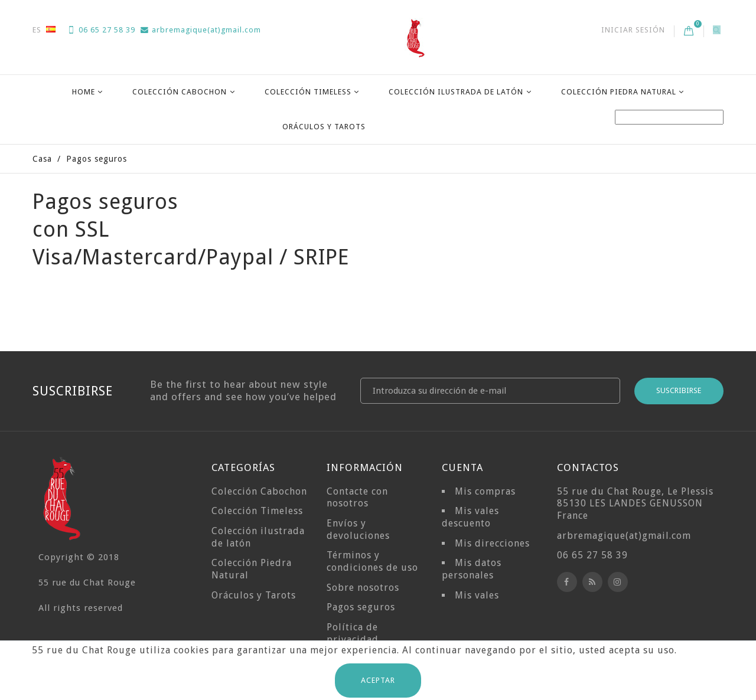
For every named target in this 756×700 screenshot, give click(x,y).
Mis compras (485, 491)
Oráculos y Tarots (324, 127)
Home (84, 92)
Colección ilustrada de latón (456, 92)
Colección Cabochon (180, 92)
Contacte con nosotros (357, 498)
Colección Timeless (308, 92)
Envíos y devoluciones (358, 529)
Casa (42, 159)
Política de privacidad (353, 633)
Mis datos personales (472, 569)
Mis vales (477, 595)
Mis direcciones (492, 543)
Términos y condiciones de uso (372, 561)
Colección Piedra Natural (619, 92)
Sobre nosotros (363, 588)
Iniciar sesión (633, 30)
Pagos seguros (361, 607)
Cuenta (462, 467)
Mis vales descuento (470, 517)
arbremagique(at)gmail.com (201, 30)
